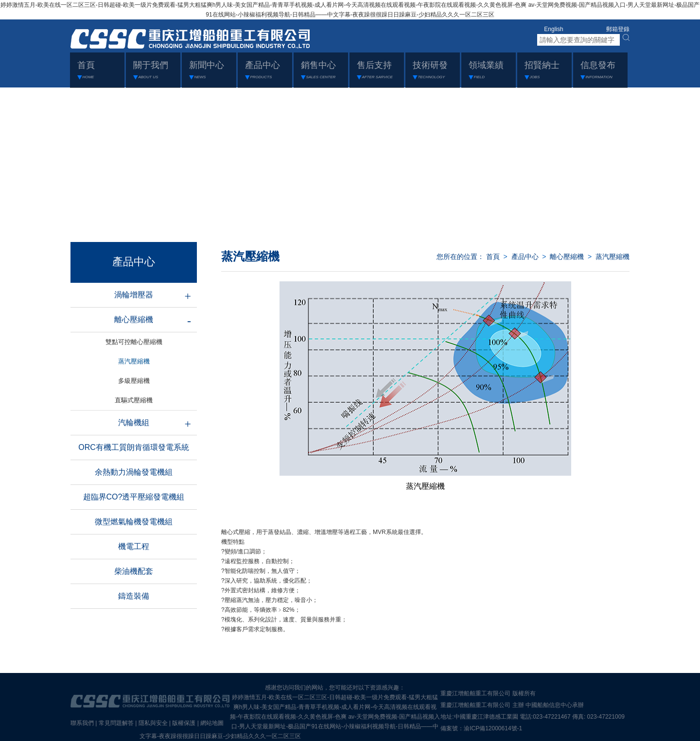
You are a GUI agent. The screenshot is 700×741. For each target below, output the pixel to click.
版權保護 (184, 723)
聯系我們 (82, 723)
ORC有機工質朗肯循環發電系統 (134, 447)
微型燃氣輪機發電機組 (134, 522)
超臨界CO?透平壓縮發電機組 (134, 497)
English (553, 29)
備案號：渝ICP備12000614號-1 (481, 728)
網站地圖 (212, 723)
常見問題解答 (116, 723)
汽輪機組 (134, 422)
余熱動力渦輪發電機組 (134, 472)
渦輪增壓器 (134, 295)
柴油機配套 (134, 571)
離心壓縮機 (134, 319)
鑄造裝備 (134, 596)
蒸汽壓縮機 (612, 257)
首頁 (493, 257)
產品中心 (525, 257)
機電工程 (134, 546)
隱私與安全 (153, 723)
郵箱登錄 (618, 29)
